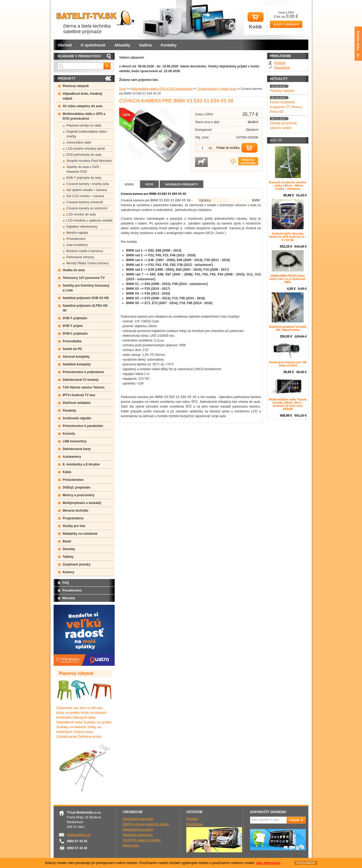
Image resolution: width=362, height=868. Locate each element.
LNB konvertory (75, 441)
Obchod (65, 45)
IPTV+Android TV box (79, 395)
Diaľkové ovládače (77, 403)
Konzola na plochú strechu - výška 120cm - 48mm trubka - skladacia (288, 185)
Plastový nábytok (76, 86)
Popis (129, 184)
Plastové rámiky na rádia (84, 126)
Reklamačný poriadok (138, 830)
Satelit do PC (72, 349)
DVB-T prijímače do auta (84, 178)
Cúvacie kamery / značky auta (217, 89)
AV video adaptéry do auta (83, 106)
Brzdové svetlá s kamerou (85, 251)
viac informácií (268, 863)
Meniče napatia (77, 233)
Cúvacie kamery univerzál (85, 202)
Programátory (73, 518)
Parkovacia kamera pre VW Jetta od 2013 (288, 364)
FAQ (66, 583)
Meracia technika (76, 511)
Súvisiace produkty (182, 184)
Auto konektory (77, 245)
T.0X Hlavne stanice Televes (84, 387)
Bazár (67, 541)
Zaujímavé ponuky (77, 564)
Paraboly (69, 411)
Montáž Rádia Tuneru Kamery (87, 263)
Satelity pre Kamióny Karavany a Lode (86, 288)
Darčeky (69, 549)
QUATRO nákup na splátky (142, 840)
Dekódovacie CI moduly (81, 380)
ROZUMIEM (306, 863)
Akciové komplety (76, 357)
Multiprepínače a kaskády (82, 503)
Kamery (68, 572)
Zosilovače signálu (77, 418)
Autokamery (72, 457)
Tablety (68, 557)
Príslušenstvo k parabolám (83, 426)
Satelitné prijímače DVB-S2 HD (86, 298)
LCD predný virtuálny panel (86, 149)
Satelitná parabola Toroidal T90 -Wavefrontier (288, 328)
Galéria (145, 45)
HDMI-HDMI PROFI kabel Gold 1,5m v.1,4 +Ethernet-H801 (288, 279)
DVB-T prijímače (75, 318)
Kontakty (169, 45)
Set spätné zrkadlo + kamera (87, 190)
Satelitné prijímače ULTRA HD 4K (85, 308)
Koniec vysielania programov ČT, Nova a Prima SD (286, 107)
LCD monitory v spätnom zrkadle (89, 221)
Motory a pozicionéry (79, 495)
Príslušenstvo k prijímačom (83, 372)
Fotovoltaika (72, 341)
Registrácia (282, 68)
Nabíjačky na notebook (80, 534)
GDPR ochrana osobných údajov (146, 824)
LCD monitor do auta (81, 214)
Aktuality (122, 45)
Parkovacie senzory (80, 257)
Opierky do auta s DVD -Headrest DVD (84, 169)
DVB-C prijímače (75, 334)
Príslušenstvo (76, 239)
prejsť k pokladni (286, 24)
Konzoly (69, 434)
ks (210, 148)
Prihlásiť (280, 63)
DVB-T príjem (73, 326)
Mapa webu (131, 845)
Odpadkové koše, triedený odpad (82, 96)
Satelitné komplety (77, 364)
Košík (256, 21)
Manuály (69, 598)
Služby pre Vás (74, 526)
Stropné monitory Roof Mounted (89, 161)
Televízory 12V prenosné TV (84, 278)
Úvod (123, 89)
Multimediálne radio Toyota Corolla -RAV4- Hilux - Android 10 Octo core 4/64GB (288, 404)
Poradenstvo (72, 590)
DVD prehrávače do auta (84, 155)
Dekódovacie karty (77, 449)
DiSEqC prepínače (76, 487)
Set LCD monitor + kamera (85, 196)
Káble (67, 472)
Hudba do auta (74, 270)
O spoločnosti (93, 45)
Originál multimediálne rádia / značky (87, 134)
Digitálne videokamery (82, 227)
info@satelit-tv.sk (79, 835)
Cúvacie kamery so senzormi (87, 208)
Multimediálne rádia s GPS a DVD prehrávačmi (162, 89)
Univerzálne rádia (79, 142)
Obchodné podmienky (138, 819)
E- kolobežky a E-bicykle (81, 464)
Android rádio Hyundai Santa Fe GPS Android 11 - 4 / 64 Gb (288, 237)
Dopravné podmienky (138, 835)
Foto (149, 184)
